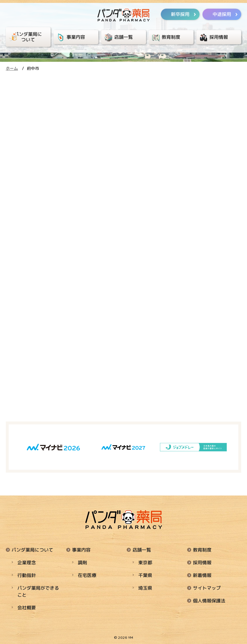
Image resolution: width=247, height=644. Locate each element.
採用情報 (202, 563)
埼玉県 (145, 588)
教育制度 (202, 550)
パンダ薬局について (32, 550)
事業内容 (81, 550)
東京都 (145, 563)
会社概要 (27, 608)
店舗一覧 (142, 550)
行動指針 (27, 575)
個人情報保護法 (209, 601)
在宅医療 (87, 575)
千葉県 (145, 575)
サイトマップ (207, 588)
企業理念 (27, 563)
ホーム (12, 68)
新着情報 (202, 575)
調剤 (82, 563)
